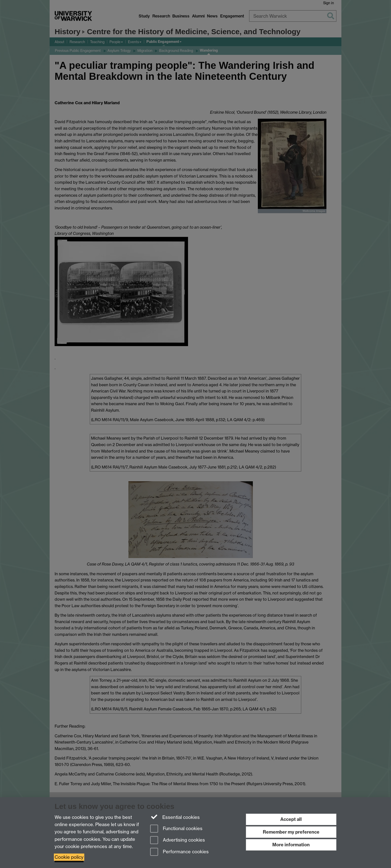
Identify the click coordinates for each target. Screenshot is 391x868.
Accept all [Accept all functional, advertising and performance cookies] (291, 819)
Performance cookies (179, 852)
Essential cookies (175, 817)
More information (291, 845)
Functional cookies (176, 829)
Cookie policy (69, 857)
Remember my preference (291, 832)
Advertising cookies (178, 840)
